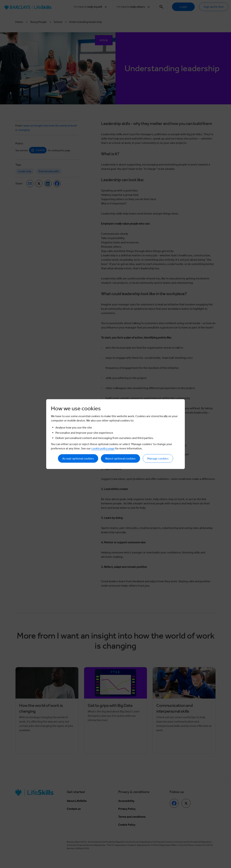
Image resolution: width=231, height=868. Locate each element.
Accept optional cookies (78, 458)
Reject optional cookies (120, 458)
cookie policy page (103, 448)
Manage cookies (158, 458)
